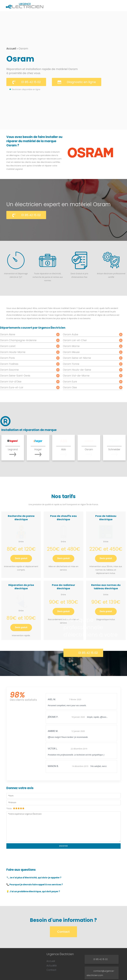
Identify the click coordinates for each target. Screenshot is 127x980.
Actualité (52, 943)
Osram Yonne (71, 364)
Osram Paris (7, 358)
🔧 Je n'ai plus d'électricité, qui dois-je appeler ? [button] (34, 855)
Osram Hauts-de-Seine (77, 370)
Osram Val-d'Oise (11, 382)
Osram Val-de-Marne (76, 376)
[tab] (63, 855)
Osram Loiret (8, 346)
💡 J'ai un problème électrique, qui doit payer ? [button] (33, 869)
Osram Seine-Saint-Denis (15, 376)
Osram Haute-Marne (13, 352)
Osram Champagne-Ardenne (18, 340)
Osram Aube (71, 334)
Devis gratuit (21, 548)
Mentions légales (75, 977)
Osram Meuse (71, 352)
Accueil (11, 49)
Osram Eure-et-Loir (12, 387)
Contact (63, 909)
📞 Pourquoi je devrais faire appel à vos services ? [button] (35, 862)
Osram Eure (70, 382)
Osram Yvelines (9, 364)
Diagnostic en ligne (81, 82)
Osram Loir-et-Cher (75, 340)
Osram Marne (71, 346)
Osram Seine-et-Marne (77, 358)
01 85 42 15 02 (31, 82)
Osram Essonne (9, 370)
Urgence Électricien (60, 977)
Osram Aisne (8, 334)
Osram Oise (70, 387)
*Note (15, 786)
